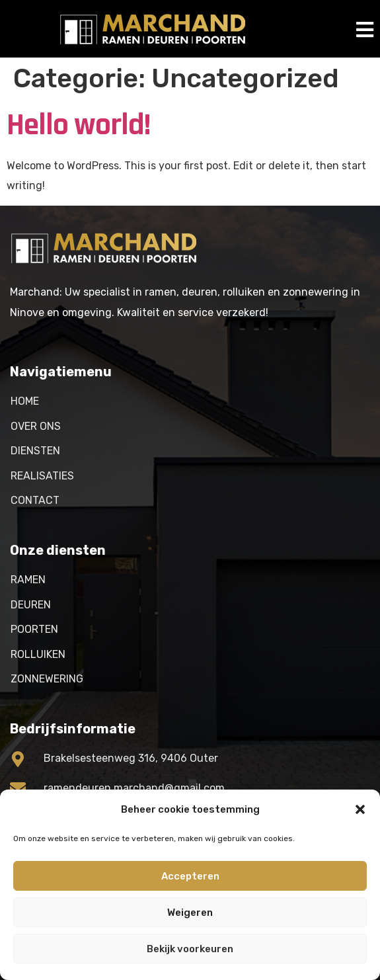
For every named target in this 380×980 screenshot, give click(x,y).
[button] (360, 809)
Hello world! (78, 125)
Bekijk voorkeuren (190, 949)
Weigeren (190, 913)
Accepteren (190, 876)
